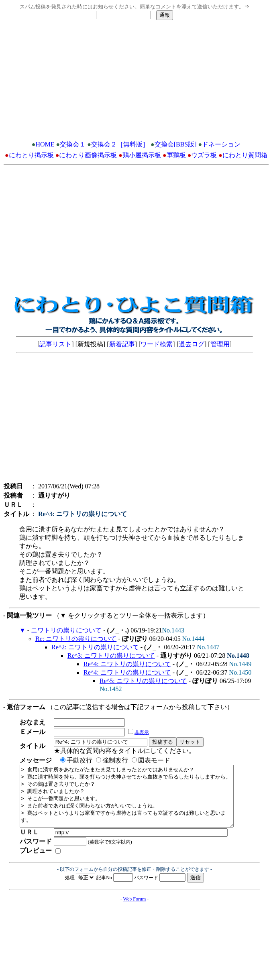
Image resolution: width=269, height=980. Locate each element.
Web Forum (135, 911)
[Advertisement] (134, 83)
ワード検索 (157, 344)
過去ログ (192, 344)
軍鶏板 (176, 155)
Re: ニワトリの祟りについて (76, 639)
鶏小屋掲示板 (142, 155)
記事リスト (55, 344)
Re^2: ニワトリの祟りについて (95, 647)
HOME (45, 144)
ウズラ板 (204, 155)
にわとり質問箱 (245, 155)
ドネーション (221, 144)
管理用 (220, 344)
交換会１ (73, 144)
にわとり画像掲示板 (88, 155)
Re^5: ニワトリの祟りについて (143, 681)
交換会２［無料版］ (120, 144)
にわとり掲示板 (31, 155)
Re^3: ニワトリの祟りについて (111, 656)
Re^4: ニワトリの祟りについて (127, 664)
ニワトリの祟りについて (66, 630)
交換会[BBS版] (176, 144)
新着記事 (122, 344)
